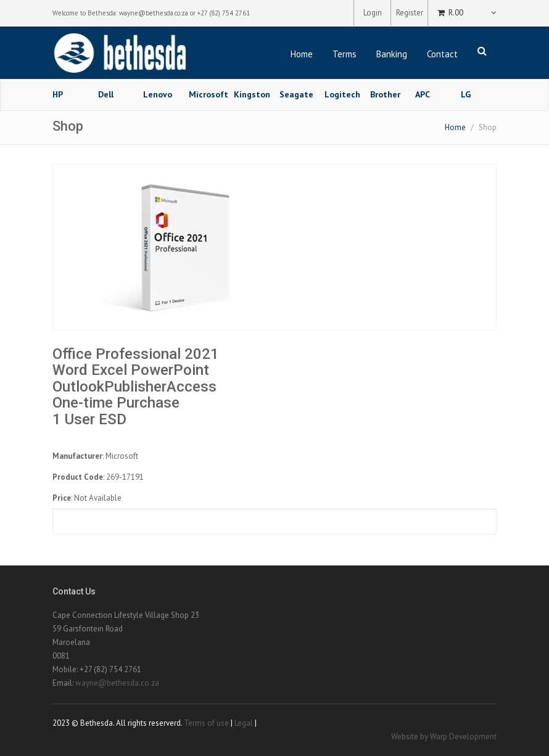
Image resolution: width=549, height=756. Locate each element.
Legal (244, 723)
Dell (106, 94)
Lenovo (158, 94)
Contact (442, 54)
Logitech (342, 94)
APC (423, 94)
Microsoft (207, 94)
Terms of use (206, 723)
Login (373, 13)
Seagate (296, 94)
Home (302, 54)
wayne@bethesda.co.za (154, 13)
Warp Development (463, 737)
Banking (392, 54)
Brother (385, 94)
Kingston (252, 94)
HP (58, 94)
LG (466, 94)
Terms (345, 54)
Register (410, 13)
